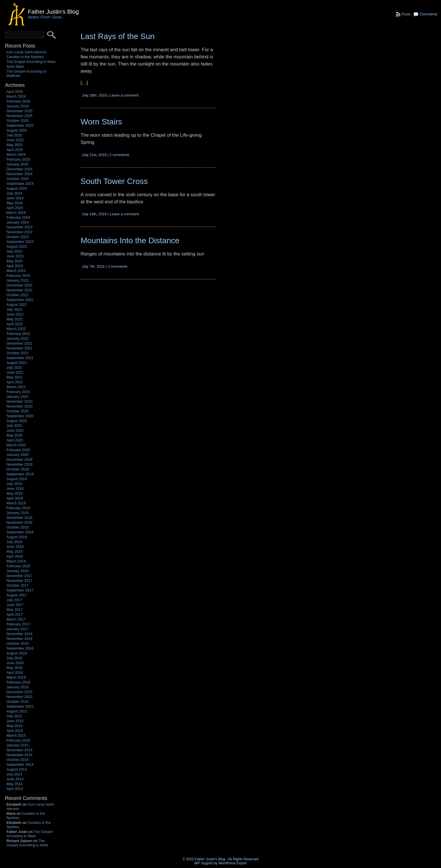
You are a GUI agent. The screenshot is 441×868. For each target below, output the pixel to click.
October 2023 (18, 237)
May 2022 (15, 319)
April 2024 (15, 208)
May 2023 (15, 261)
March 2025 (16, 154)
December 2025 (20, 111)
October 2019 (18, 469)
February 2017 (18, 624)
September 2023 (20, 242)
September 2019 (20, 474)
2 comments (119, 155)
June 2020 (15, 430)
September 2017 (20, 590)
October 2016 (18, 643)
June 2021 (15, 372)
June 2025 (15, 140)
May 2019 (15, 493)
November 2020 (20, 406)
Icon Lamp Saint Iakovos (26, 52)
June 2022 (15, 314)
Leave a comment (124, 95)
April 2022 (15, 324)
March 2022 (16, 329)
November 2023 (20, 232)
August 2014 (17, 769)
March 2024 (16, 213)
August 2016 (17, 653)
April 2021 (15, 382)
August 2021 (17, 363)
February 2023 (18, 276)
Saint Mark (15, 66)
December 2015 (20, 692)
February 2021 (18, 392)
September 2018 (20, 532)
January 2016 (18, 687)
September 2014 (20, 764)
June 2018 (15, 547)
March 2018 (16, 561)
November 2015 (20, 697)
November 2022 (20, 290)
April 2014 (15, 789)
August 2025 (17, 130)
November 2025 (20, 116)
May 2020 (15, 435)
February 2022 (18, 334)
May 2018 (15, 551)
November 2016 (20, 639)
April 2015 (15, 731)
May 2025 (15, 145)
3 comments (118, 266)
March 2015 (16, 735)
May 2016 (15, 668)
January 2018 (18, 571)
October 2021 (18, 353)
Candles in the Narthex (25, 57)
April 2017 (15, 614)
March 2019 (16, 503)
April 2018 (15, 556)
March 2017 (16, 619)
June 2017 (15, 605)
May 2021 (15, 377)
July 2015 (14, 716)
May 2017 (15, 610)
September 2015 (20, 706)
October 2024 (18, 179)
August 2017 (17, 595)
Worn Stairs (101, 122)
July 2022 (14, 309)
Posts (406, 14)
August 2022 (17, 305)
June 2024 (15, 198)
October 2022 (18, 295)
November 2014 (20, 755)
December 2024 (20, 169)
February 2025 (18, 159)
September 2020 (20, 416)
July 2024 (14, 193)
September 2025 (20, 125)
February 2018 (18, 566)
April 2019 (15, 498)
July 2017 (14, 600)
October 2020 (18, 411)
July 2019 (14, 484)
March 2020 (16, 445)
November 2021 (20, 348)
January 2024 (18, 222)
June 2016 (15, 663)
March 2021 (16, 387)
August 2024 (17, 188)
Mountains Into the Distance (130, 240)
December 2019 (20, 459)
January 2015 (18, 745)
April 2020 (15, 440)
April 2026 (15, 92)
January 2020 (18, 455)
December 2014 (20, 750)
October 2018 (18, 527)
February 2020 (18, 450)
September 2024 (20, 184)
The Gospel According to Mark (31, 62)
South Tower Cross (114, 181)
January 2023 (18, 280)
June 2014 (15, 779)
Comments (428, 14)
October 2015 (18, 702)
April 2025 (15, 150)
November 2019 (20, 464)
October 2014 (18, 760)
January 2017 (18, 629)
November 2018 (20, 522)
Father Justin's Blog (53, 12)
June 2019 (15, 489)
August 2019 (17, 479)
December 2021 (20, 343)
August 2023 (17, 246)
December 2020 (20, 401)
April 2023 (15, 266)
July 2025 (14, 135)
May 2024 (15, 203)
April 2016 (15, 673)
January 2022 (18, 338)
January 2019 (18, 513)
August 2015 (17, 711)
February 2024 (18, 217)
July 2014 (14, 774)
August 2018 (17, 537)
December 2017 (20, 576)
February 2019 (18, 508)
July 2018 (14, 542)
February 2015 (18, 740)
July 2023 (14, 251)
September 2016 (20, 648)
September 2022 (20, 300)
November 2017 (20, 581)
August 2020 (17, 421)
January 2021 (18, 397)
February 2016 (18, 682)
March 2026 (16, 96)
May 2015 (15, 726)
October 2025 (18, 121)
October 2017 (18, 585)
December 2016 (20, 634)
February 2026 (18, 101)
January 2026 (18, 106)
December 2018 (20, 518)
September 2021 (20, 358)
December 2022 (20, 285)
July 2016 (14, 658)
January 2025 (18, 164)
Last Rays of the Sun (118, 36)
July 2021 (14, 368)
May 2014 (15, 784)
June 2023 (15, 256)
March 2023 (16, 271)
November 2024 (20, 174)
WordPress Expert (232, 863)
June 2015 (15, 721)
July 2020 (14, 426)
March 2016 (16, 677)
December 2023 (20, 227)
